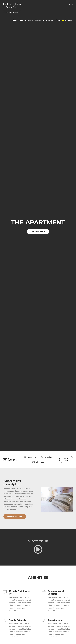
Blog (58, 20)
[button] (44, 499)
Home (15, 20)
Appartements (26, 20)
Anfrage (50, 20)
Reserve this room (15, 516)
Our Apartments (38, 232)
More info (66, 459)
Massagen (39, 20)
